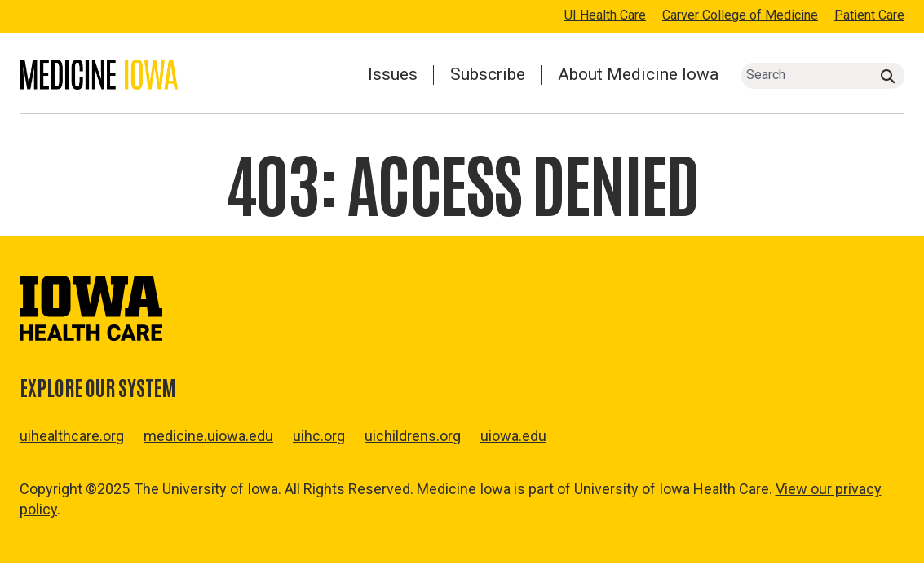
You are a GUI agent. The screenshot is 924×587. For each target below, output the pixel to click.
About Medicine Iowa (638, 74)
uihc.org (319, 436)
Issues (393, 74)
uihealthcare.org (72, 436)
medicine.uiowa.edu (208, 436)
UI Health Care (605, 15)
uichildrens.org (413, 436)
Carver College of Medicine (740, 15)
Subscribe (488, 74)
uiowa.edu (513, 436)
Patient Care (869, 15)
